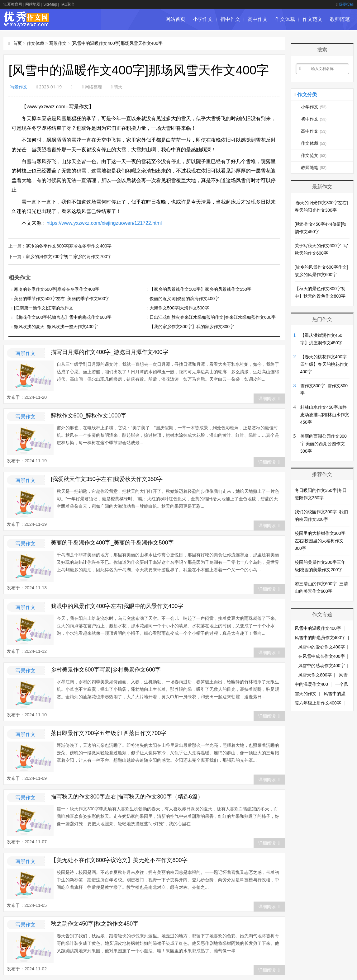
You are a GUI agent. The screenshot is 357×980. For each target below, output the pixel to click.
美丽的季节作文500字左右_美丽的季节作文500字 (62, 299)
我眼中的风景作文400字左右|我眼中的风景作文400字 (117, 606)
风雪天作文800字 (315, 675)
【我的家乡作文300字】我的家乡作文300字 (192, 327)
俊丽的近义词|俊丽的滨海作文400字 (184, 299)
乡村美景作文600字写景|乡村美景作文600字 (106, 670)
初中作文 (230, 19)
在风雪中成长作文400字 (321, 656)
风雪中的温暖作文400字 (318, 628)
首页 (17, 43)
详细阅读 (269, 398)
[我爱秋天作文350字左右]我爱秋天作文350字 (107, 479)
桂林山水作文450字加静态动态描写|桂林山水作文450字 (325, 415)
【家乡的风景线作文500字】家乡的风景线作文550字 (200, 289)
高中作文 (258, 19)
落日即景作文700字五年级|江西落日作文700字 (109, 733)
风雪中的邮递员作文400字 (320, 638)
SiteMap (50, 4)
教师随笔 (340, 19)
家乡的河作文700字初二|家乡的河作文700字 (69, 257)
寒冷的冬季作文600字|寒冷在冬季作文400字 (69, 246)
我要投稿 (345, 4)
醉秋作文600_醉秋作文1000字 (88, 416)
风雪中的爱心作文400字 (321, 647)
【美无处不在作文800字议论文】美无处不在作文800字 (119, 860)
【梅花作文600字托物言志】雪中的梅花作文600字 (63, 317)
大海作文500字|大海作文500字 (179, 308)
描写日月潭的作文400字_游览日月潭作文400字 (109, 352)
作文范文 (312, 19)
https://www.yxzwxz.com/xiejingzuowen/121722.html (104, 223)
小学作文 (203, 19)
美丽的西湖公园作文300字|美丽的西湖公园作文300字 (324, 444)
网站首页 (175, 19)
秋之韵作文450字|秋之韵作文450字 (95, 924)
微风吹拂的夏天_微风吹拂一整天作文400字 (56, 327)
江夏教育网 (13, 4)
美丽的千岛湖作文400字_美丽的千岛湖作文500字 (112, 543)
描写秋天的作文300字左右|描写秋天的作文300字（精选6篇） (127, 797)
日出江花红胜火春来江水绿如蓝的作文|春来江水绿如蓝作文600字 (213, 317)
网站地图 (33, 4)
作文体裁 (285, 19)
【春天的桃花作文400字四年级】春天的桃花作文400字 (324, 364)
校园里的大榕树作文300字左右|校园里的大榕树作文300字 (320, 541)
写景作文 (58, 43)
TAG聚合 (68, 4)
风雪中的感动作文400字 (321, 666)
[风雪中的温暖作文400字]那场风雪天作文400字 (117, 43)
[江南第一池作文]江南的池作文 (44, 308)
